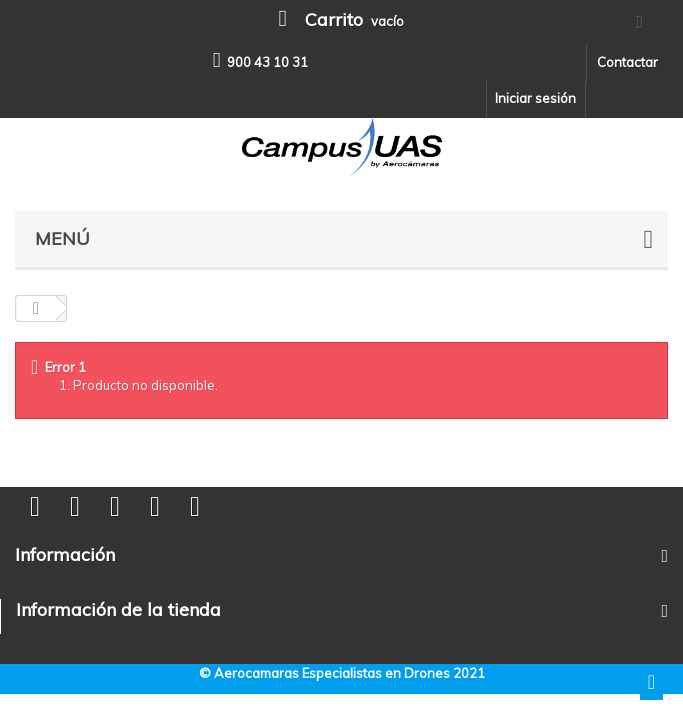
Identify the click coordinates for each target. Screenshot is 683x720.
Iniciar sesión (535, 98)
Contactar (627, 62)
